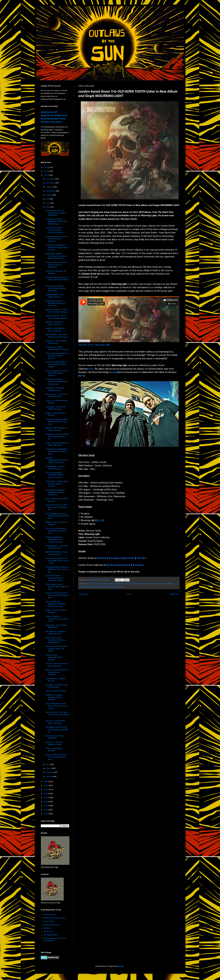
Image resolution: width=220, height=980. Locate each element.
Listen (100, 520)
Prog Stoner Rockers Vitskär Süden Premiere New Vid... (57, 437)
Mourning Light (103, 345)
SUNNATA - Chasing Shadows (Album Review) (54, 697)
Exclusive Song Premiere (105, 584)
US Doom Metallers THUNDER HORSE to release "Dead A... (55, 475)
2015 (46, 814)
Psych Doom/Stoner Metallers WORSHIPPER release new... (57, 382)
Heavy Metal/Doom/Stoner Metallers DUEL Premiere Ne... (57, 569)
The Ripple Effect (50, 935)
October (50, 187)
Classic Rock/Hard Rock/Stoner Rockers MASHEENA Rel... (56, 640)
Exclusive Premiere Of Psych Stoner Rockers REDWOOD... (56, 213)
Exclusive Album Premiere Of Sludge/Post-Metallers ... (57, 280)
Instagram (116, 558)
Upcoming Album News (114, 587)
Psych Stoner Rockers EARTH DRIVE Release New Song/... (56, 288)
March (49, 768)
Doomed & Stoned (51, 925)
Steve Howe (90, 587)
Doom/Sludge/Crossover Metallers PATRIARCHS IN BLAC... (57, 516)
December (51, 179)
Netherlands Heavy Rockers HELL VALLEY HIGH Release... (57, 356)
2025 (46, 171)
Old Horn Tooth (86, 345)
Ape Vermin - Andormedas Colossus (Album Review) (57, 484)
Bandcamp (103, 558)
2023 (46, 782)
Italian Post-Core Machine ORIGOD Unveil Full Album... (57, 649)
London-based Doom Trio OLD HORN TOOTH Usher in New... (57, 561)
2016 (46, 810)
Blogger (121, 966)
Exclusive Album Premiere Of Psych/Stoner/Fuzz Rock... (57, 757)
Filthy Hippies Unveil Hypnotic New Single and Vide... (57, 587)
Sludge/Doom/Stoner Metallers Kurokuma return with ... (55, 303)
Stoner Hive (48, 932)
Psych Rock (149, 584)
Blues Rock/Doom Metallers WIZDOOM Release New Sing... (55, 604)
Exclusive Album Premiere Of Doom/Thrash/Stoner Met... (57, 595)
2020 (46, 794)
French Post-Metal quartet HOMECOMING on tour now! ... (57, 422)
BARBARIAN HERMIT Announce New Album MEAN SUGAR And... (56, 256)
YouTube (141, 558)
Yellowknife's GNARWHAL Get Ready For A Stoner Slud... (57, 452)
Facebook (129, 558)
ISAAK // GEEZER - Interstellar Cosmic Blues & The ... (57, 619)
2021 (46, 790)
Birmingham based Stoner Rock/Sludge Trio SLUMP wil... (57, 729)
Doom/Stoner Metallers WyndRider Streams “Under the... (56, 492)
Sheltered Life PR (160, 584)
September (51, 191)
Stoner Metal (100, 587)
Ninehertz (47, 928)
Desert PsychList (50, 915)
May (48, 207)
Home (129, 594)
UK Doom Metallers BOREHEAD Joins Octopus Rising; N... (55, 540)
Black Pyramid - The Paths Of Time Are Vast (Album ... (57, 715)
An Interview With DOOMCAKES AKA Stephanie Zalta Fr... (55, 578)
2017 (46, 806)
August (49, 195)
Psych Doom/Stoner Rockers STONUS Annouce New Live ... (55, 230)
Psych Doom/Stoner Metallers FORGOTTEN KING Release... (56, 222)
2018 (46, 802)
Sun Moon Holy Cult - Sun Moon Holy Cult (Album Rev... (57, 507)
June (48, 203)
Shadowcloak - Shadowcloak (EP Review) (54, 657)
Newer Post (84, 594)
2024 (46, 175)
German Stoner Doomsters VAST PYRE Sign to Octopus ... (57, 373)
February (50, 772)
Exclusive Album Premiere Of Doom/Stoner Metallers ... (57, 239)
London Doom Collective (124, 584)
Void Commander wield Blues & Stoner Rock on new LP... (57, 706)
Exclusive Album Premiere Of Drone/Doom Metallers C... (57, 265)
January (50, 777)
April (48, 764)
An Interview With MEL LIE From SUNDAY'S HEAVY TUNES (56, 364)
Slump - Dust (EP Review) (56, 691)
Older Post (174, 594)
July (48, 199)
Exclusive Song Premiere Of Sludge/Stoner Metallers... (57, 672)
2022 (46, 786)
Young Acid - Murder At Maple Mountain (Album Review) (57, 247)
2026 (46, 167)
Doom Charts (49, 921)
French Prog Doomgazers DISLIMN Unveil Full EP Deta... (56, 531)
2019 (46, 798)
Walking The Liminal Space (54, 918)
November (51, 183)
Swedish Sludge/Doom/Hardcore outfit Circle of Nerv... (57, 460)
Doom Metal (90, 584)
